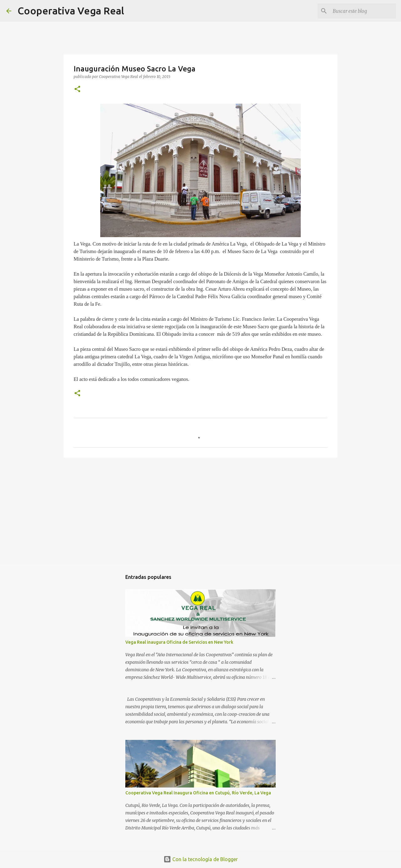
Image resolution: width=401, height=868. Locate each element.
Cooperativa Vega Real (71, 11)
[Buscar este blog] (363, 11)
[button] (77, 89)
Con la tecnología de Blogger (201, 859)
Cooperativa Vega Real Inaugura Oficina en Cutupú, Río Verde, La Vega (198, 793)
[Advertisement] (200, 511)
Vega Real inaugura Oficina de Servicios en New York (179, 642)
